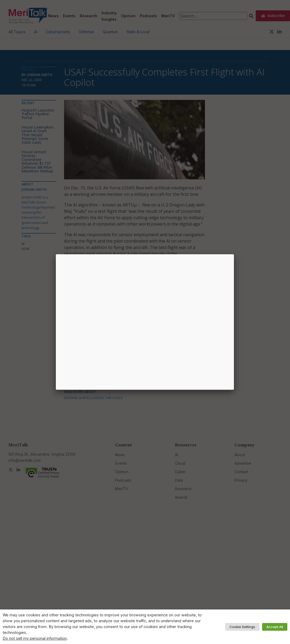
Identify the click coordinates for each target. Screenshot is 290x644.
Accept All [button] (275, 627)
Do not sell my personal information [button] (35, 638)
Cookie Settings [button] (242, 627)
